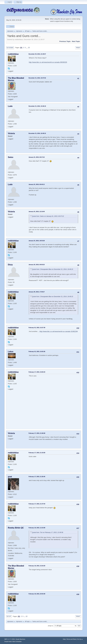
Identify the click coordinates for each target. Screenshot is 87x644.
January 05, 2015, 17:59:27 (37, 292)
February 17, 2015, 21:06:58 (37, 433)
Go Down (10, 48)
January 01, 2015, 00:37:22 (37, 157)
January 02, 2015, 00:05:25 (37, 265)
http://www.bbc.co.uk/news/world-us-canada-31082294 (59, 331)
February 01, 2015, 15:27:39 (37, 328)
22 (29, 48)
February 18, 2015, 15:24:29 (37, 566)
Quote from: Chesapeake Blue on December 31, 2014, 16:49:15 (53, 269)
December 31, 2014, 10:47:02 (37, 78)
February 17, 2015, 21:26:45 (37, 477)
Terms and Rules (71, 639)
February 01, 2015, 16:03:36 (37, 351)
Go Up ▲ (80, 639)
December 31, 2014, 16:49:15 (37, 133)
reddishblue (13, 54)
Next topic (76, 41)
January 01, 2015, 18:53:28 (37, 241)
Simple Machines (20, 639)
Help (64, 639)
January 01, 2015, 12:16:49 (37, 212)
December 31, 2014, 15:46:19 (37, 106)
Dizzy (10, 265)
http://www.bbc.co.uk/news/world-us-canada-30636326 (48, 62)
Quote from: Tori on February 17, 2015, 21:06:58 (48, 532)
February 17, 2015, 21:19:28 (37, 453)
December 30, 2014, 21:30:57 (37, 54)
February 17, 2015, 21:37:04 (37, 504)
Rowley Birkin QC (16, 528)
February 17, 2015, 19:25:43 (37, 372)
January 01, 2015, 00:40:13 (37, 184)
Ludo (10, 106)
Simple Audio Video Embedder (13, 642)
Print (78, 48)
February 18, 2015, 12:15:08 (37, 528)
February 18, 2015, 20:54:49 (37, 594)
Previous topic (65, 41)
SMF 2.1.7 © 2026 (10, 639)
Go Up (9, 616)
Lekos (11, 352)
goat (10, 477)
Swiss (11, 157)
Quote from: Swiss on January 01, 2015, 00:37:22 (48, 216)
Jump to (50, 626)
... (27, 48)
